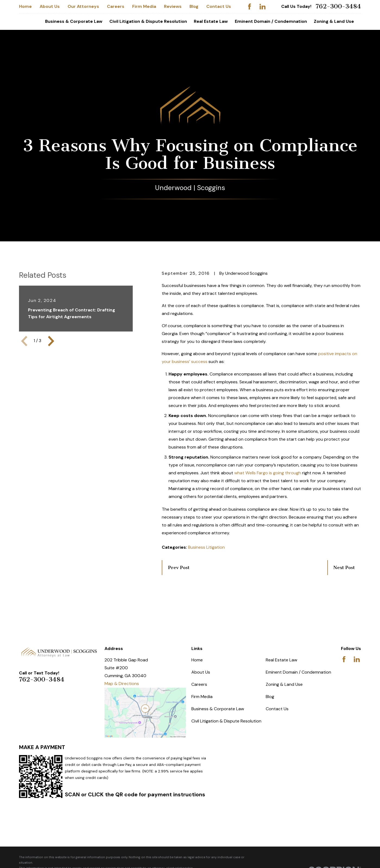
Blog (194, 6)
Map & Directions (122, 684)
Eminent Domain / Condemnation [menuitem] (271, 21)
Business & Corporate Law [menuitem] (74, 21)
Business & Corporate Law (218, 709)
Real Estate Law (281, 660)
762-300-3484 (338, 6)
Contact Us (219, 6)
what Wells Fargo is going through (268, 473)
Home (25, 6)
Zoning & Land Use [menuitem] (334, 21)
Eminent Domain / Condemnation (298, 672)
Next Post (344, 567)
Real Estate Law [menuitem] (211, 21)
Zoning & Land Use (284, 684)
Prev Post (179, 567)
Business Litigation (206, 547)
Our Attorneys (83, 6)
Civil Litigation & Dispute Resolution (226, 721)
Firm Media (144, 6)
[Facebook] (250, 7)
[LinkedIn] (263, 7)
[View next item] (51, 341)
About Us (50, 6)
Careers (116, 6)
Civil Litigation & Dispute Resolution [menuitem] (148, 21)
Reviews (173, 6)
